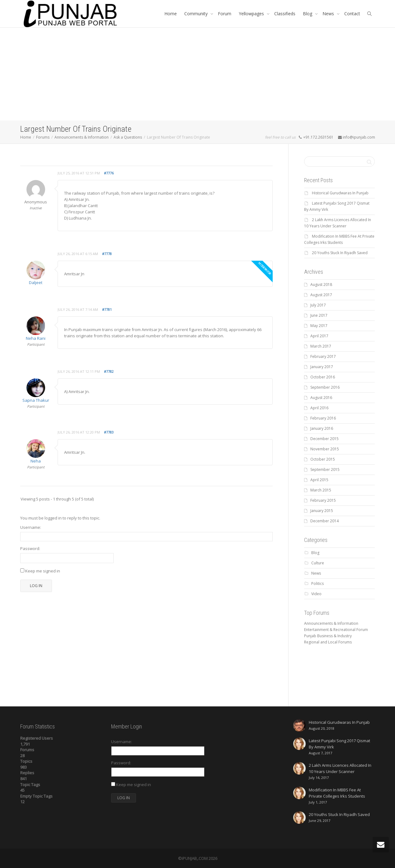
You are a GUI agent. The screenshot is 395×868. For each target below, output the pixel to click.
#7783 (109, 432)
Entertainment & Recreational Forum (336, 630)
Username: (31, 527)
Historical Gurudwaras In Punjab (340, 193)
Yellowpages (252, 14)
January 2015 (322, 511)
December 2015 (324, 439)
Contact (352, 14)
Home (171, 14)
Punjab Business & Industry (328, 636)
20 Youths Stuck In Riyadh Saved (340, 253)
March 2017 (321, 346)
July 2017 (318, 305)
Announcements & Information (331, 623)
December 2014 (324, 521)
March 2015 (321, 490)
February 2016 (323, 418)
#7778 (107, 254)
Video (316, 594)
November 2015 (325, 449)
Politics (317, 583)
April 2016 (319, 408)
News (329, 14)
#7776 (109, 173)
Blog (308, 14)
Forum (225, 14)
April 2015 (319, 480)
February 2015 (323, 500)
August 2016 (321, 398)
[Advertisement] (198, 74)
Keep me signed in (43, 571)
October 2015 (323, 459)
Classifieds (285, 14)
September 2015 (325, 470)
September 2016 (325, 387)
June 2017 (319, 315)
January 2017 (322, 367)
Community (197, 14)
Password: (30, 548)
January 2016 (322, 428)
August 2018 (321, 285)
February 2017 (323, 356)
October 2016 (323, 377)
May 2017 (319, 326)
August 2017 (321, 295)
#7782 (109, 371)
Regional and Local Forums (328, 642)
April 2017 (319, 336)
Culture (318, 563)
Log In (36, 586)
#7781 (107, 309)
